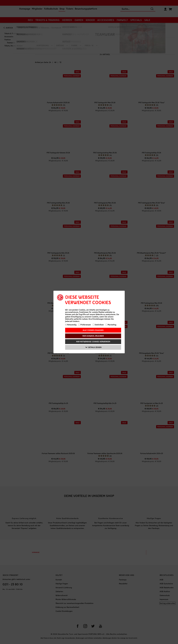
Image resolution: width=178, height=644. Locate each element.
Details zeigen (93, 347)
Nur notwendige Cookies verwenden (93, 342)
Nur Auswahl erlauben (93, 336)
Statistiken (98, 325)
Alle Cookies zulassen (93, 330)
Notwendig (71, 325)
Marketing (111, 325)
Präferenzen (85, 325)
